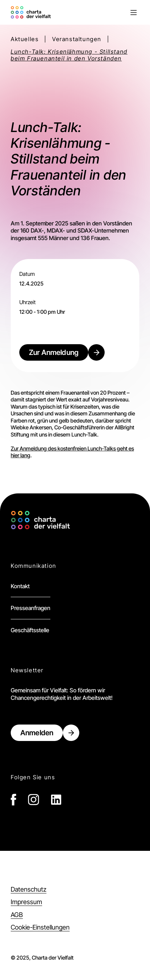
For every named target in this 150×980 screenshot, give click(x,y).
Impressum (26, 902)
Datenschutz (29, 889)
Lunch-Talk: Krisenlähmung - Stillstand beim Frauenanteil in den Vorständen (69, 55)
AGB (17, 915)
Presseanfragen (31, 608)
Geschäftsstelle (30, 630)
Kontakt (20, 586)
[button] (96, 13)
